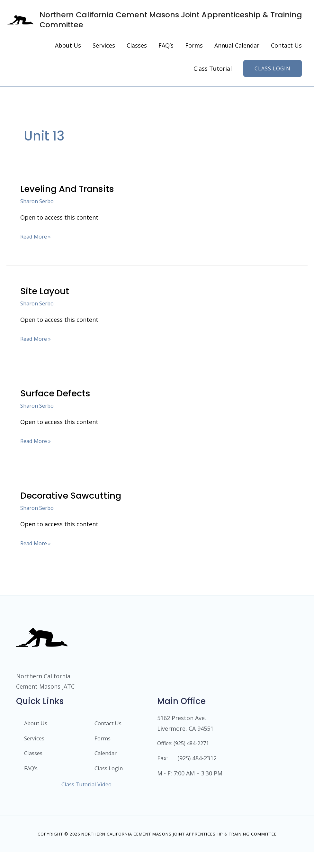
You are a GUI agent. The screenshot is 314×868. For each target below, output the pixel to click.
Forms (103, 753)
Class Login (110, 784)
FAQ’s (32, 784)
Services (35, 753)
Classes (34, 768)
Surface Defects (58, 407)
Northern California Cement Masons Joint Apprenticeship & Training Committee (180, 26)
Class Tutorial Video (86, 800)
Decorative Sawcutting (75, 509)
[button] (273, 82)
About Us (37, 737)
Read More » (37, 249)
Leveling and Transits (71, 203)
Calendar (107, 768)
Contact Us (110, 737)
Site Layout (46, 305)
